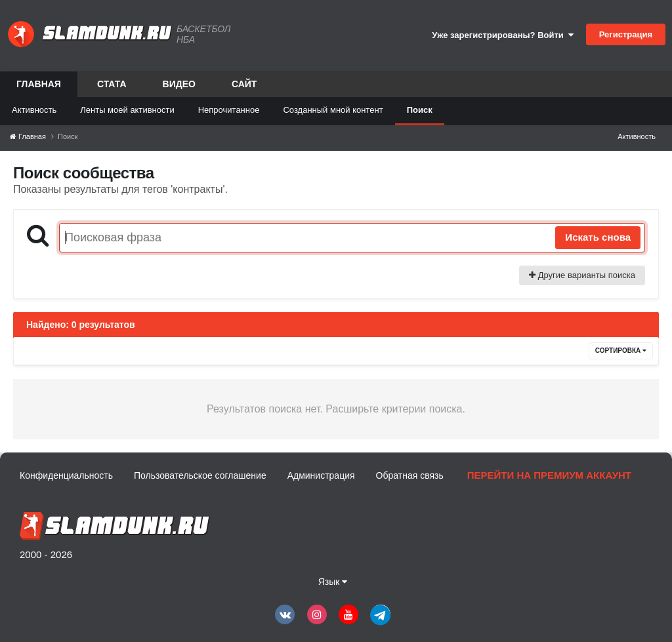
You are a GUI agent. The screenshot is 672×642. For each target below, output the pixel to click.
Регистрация (626, 34)
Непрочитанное (229, 110)
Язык (333, 582)
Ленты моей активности (127, 110)
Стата (112, 84)
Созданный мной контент (333, 110)
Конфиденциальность (66, 475)
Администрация (321, 475)
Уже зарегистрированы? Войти (503, 35)
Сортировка (621, 351)
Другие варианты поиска (582, 275)
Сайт (244, 84)
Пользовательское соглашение (200, 475)
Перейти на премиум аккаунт (549, 475)
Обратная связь (410, 475)
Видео (179, 84)
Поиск (420, 110)
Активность (34, 110)
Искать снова (598, 237)
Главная (39, 88)
